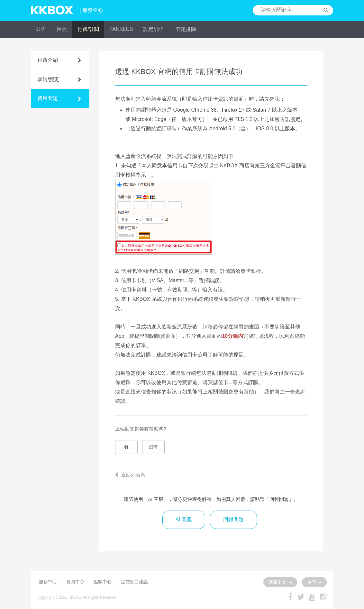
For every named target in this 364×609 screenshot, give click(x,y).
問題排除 (186, 29)
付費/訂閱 (88, 29)
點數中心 (103, 582)
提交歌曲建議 (134, 582)
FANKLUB (121, 29)
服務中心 (48, 582)
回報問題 (233, 519)
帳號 (62, 29)
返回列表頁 (130, 475)
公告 (41, 29)
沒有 (153, 447)
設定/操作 (154, 29)
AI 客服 (184, 519)
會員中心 (75, 582)
